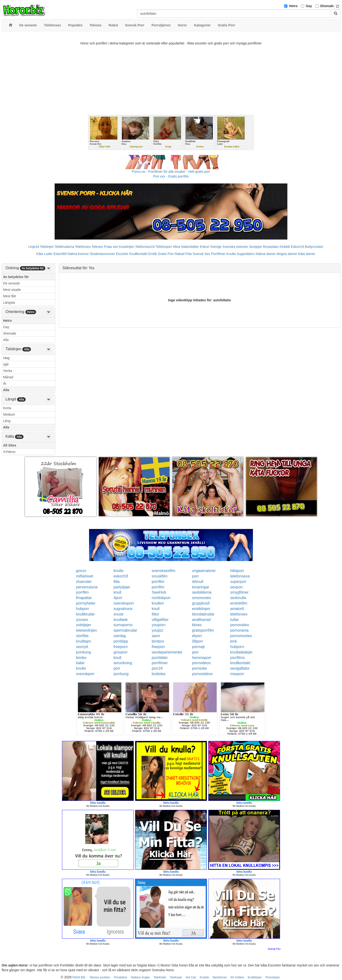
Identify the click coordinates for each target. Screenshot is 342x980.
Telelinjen (47, 247)
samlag (120, 636)
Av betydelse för (16, 277)
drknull (197, 582)
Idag (6, 358)
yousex (82, 620)
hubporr (83, 609)
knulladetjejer (241, 652)
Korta (7, 408)
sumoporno (123, 625)
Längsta (9, 303)
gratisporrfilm (203, 630)
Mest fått (9, 296)
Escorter (122, 254)
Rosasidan (271, 247)
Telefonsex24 (145, 247)
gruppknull (201, 603)
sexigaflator (240, 668)
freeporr (158, 647)
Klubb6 (285, 247)
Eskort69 (60, 254)
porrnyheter (86, 603)
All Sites (10, 445)
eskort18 (121, 576)
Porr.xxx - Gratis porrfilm (171, 176)
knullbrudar (85, 614)
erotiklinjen (201, 609)
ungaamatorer (204, 571)
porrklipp (121, 641)
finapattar (84, 598)
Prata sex (111, 247)
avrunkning (123, 663)
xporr (156, 636)
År (5, 384)
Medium (9, 414)
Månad (8, 377)
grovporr (121, 652)
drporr (197, 636)
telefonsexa (240, 576)
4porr (118, 598)
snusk (119, 614)
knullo (81, 668)
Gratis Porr (166, 254)
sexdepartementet (167, 652)
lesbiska (159, 674)
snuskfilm (160, 576)
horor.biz (79, 977)
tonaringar (200, 587)
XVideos (9, 452)
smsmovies (201, 598)
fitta (117, 582)
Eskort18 (297, 247)
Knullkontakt (138, 254)
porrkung (83, 652)
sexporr (236, 587)
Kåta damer (307, 254)
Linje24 (34, 247)
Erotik (152, 254)
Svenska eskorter (235, 247)
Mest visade (12, 290)
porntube (199, 668)
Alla (6, 340)
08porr (197, 641)
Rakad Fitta (183, 254)
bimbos (158, 641)
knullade (121, 620)
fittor (155, 614)
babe (80, 663)
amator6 (237, 609)
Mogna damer (287, 254)
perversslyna (87, 587)
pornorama (239, 630)
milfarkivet (85, 576)
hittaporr (237, 571)
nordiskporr (161, 598)
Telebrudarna (64, 247)
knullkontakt (240, 663)
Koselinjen (126, 247)
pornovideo (240, 625)
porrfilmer (160, 663)
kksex (197, 625)
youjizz (158, 630)
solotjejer (84, 625)
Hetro (293, 6)
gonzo (81, 571)
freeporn (121, 647)
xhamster (84, 582)
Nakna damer (266, 254)
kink (233, 641)
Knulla (231, 254)
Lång (7, 421)
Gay (309, 6)
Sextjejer (256, 247)
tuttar (234, 620)
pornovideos (202, 674)
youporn (159, 625)
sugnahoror (123, 609)
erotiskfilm (239, 603)
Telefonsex (83, 247)
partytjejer (122, 587)
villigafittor (160, 620)
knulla (119, 571)
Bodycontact (314, 247)
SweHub (159, 592)
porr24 (157, 668)
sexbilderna (202, 592)
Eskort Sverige (211, 247)
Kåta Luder (45, 254)
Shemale (327, 6)
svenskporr (85, 674)
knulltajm (83, 641)
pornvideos (201, 663)
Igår (6, 364)
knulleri (158, 603)
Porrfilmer (218, 254)
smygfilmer (239, 592)
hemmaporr (202, 658)
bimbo (81, 658)
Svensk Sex (201, 254)
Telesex (97, 247)
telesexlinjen (86, 630)
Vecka (8, 371)
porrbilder (160, 658)
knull (117, 592)
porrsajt (198, 647)
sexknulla (238, 598)
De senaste (12, 283)
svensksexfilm (164, 571)
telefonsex (239, 614)
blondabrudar (203, 614)
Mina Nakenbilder (186, 247)
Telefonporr (164, 247)
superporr (238, 582)
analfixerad (201, 620)
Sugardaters (246, 254)
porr (195, 576)
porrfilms (237, 658)
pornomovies (241, 636)
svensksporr (124, 603)
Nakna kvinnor (78, 254)
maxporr (237, 674)
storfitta (82, 636)
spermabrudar (125, 630)
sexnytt (82, 647)
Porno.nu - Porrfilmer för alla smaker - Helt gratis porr (171, 172)
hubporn (237, 647)
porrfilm (158, 582)
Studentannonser (102, 254)
